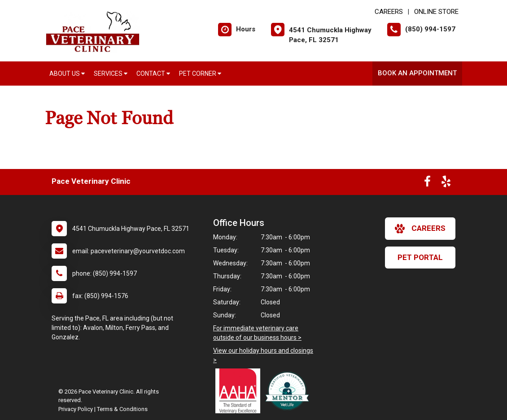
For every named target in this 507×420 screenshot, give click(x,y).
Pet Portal (420, 257)
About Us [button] (67, 74)
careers (420, 229)
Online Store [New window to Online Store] (436, 12)
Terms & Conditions (122, 409)
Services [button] (111, 74)
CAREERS (389, 12)
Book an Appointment (417, 73)
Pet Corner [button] (200, 74)
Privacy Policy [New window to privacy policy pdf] (76, 409)
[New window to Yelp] (446, 183)
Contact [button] (153, 74)
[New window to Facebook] (427, 183)
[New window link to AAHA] (240, 391)
